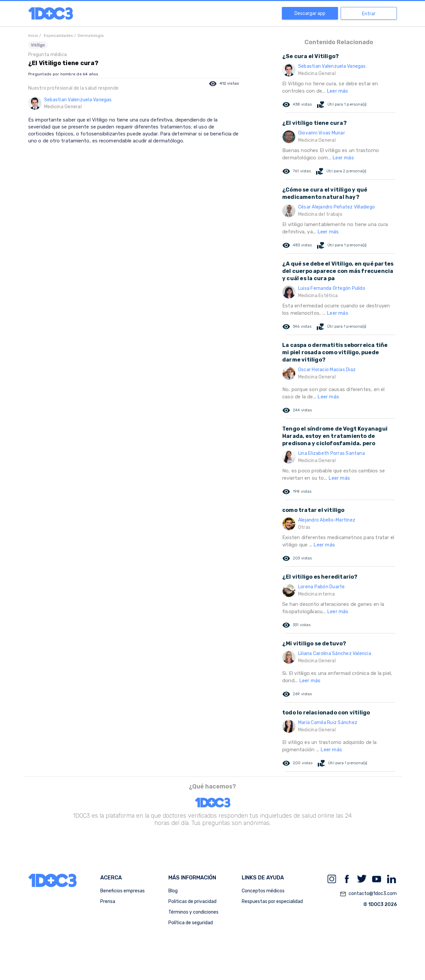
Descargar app (310, 13)
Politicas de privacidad (192, 901)
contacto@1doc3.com (368, 894)
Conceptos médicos (263, 891)
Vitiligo (38, 45)
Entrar (369, 14)
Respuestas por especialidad (272, 901)
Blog (173, 891)
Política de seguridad (191, 923)
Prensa (108, 901)
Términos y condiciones (193, 912)
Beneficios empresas (123, 891)
